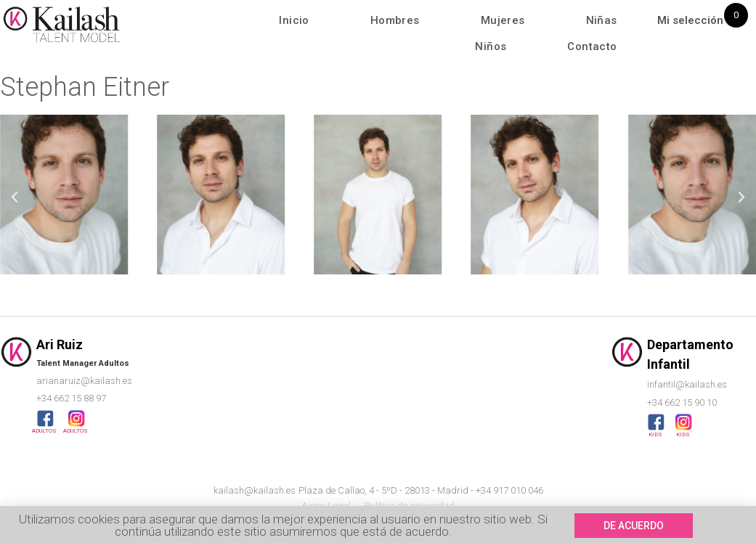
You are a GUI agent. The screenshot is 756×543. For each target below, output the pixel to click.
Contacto (592, 46)
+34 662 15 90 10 (682, 403)
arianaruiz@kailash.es (84, 381)
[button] (15, 197)
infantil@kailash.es (687, 384)
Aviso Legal (326, 506)
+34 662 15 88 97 (71, 398)
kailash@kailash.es (255, 490)
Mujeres (503, 20)
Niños (491, 46)
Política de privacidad (410, 506)
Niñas (602, 20)
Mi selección (690, 20)
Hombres (395, 20)
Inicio (294, 20)
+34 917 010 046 (509, 490)
